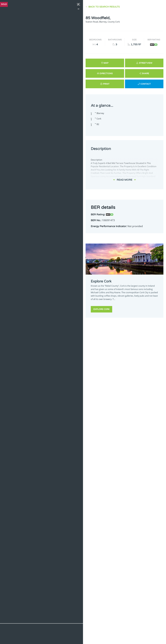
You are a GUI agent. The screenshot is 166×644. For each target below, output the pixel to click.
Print (106, 84)
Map (106, 63)
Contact (146, 84)
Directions (106, 73)
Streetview (146, 63)
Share (145, 73)
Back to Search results (104, 7)
